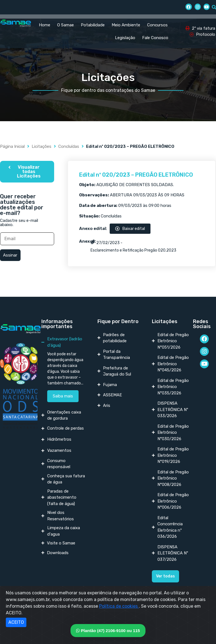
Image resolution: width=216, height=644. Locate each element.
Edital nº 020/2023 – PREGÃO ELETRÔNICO (136, 175)
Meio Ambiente (126, 25)
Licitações (42, 146)
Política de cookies (119, 606)
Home (45, 25)
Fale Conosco (155, 38)
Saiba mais (63, 396)
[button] (27, 172)
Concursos (157, 25)
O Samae (66, 25)
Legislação (125, 38)
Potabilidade (93, 25)
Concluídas (69, 146)
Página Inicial (12, 146)
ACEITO (16, 622)
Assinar (10, 255)
